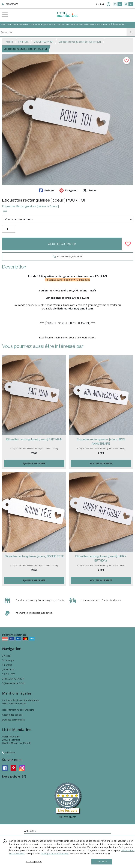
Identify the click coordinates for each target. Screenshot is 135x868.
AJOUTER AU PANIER (62, 244)
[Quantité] (9, 229)
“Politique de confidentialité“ (55, 854)
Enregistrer (68, 190)
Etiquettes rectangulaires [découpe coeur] (80, 42)
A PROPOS (8, 670)
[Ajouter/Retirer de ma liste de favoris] (128, 244)
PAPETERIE (23, 42)
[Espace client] (109, 4)
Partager (47, 190)
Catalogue (8, 660)
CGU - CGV (8, 674)
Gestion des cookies (12, 715)
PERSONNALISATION (13, 679)
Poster (89, 190)
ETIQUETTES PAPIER (44, 42)
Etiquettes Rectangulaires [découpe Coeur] (30, 206)
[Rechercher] (131, 32)
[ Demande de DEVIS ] (14, 683)
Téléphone (9, 753)
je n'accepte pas (34, 862)
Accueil (9, 42)
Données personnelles (13, 720)
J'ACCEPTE (102, 862)
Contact (100, 4)
